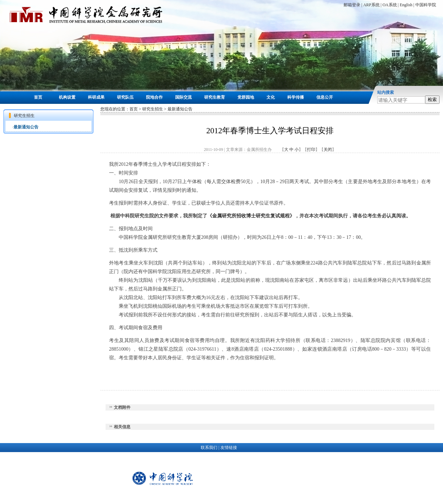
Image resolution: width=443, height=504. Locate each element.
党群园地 (246, 97)
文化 (271, 97)
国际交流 (183, 97)
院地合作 (154, 97)
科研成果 (96, 97)
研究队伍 (125, 97)
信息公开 (325, 97)
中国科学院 (426, 5)
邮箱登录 (352, 5)
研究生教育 (215, 97)
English (406, 5)
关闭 (328, 150)
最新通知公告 (26, 127)
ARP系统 (371, 5)
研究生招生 (153, 109)
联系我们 (209, 448)
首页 (38, 97)
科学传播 (296, 97)
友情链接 (229, 448)
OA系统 (390, 5)
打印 (311, 150)
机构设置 (67, 97)
